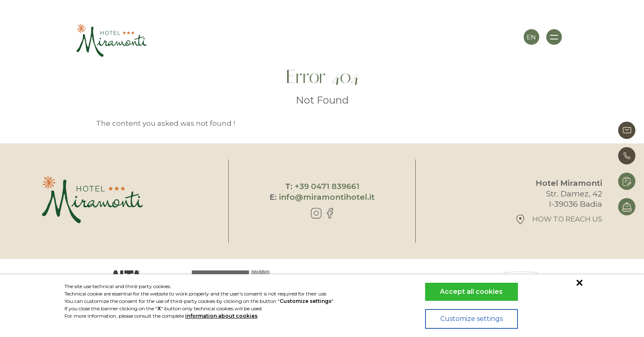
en (531, 37)
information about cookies (221, 316)
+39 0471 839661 (327, 186)
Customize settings (471, 319)
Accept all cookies (471, 292)
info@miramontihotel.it (327, 197)
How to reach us (559, 219)
